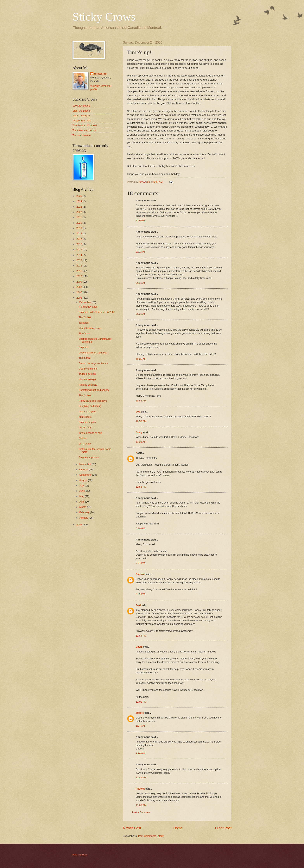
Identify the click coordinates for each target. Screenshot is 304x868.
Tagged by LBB (87, 374)
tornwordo (100, 74)
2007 (79, 292)
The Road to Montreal (85, 125)
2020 (79, 223)
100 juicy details (81, 106)
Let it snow (85, 444)
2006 (79, 298)
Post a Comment (141, 812)
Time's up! (84, 333)
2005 (79, 525)
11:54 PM (141, 636)
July (82, 486)
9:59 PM (140, 594)
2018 (79, 233)
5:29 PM (140, 528)
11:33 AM (141, 442)
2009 (79, 282)
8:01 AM (140, 252)
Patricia (140, 789)
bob (138, 412)
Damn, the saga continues (93, 363)
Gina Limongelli (81, 116)
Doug (139, 432)
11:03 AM (141, 805)
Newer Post (132, 828)
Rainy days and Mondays (93, 401)
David (139, 647)
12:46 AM (141, 777)
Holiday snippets (88, 385)
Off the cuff (85, 428)
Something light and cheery (94, 390)
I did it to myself (87, 411)
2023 (79, 207)
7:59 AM (140, 220)
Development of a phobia (93, 353)
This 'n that (85, 317)
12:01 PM (141, 702)
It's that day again (89, 307)
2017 (79, 239)
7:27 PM (140, 563)
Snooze (140, 574)
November (85, 464)
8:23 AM (140, 283)
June (82, 491)
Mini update (85, 417)
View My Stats (79, 855)
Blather (83, 438)
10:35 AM (141, 359)
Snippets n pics (87, 422)
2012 (79, 266)
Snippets (84, 347)
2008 (79, 287)
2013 (79, 260)
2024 (79, 201)
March (83, 507)
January (84, 518)
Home (178, 828)
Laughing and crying (90, 406)
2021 (79, 217)
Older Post (223, 828)
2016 (79, 244)
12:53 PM (141, 487)
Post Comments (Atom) (151, 836)
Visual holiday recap (90, 328)
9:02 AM (140, 314)
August (84, 480)
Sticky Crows (104, 17)
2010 (79, 276)
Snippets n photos (89, 457)
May (82, 496)
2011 (79, 271)
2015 (79, 250)
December (85, 302)
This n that (85, 358)
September (86, 475)
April (82, 502)
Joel (138, 605)
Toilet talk (84, 323)
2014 (79, 255)
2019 (79, 228)
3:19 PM (140, 753)
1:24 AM (140, 726)
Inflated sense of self (90, 433)
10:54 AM (141, 401)
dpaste (140, 713)
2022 (79, 212)
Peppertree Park (82, 121)
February (85, 512)
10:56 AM (141, 421)
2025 (79, 196)
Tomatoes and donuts (84, 130)
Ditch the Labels (81, 111)
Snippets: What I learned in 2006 (97, 312)
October (84, 470)
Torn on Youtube (82, 135)
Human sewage (87, 379)
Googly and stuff (88, 369)
